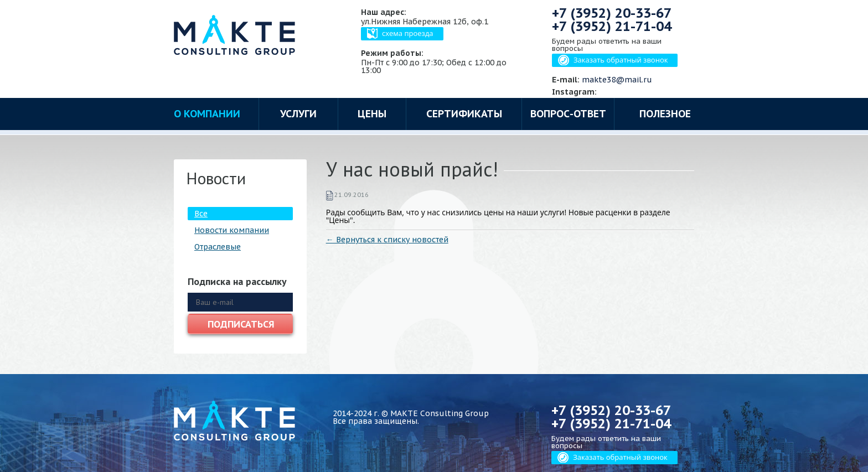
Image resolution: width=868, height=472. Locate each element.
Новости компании (232, 230)
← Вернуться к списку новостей (387, 240)
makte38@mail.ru (617, 80)
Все (201, 214)
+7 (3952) (612, 13)
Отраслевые (218, 247)
